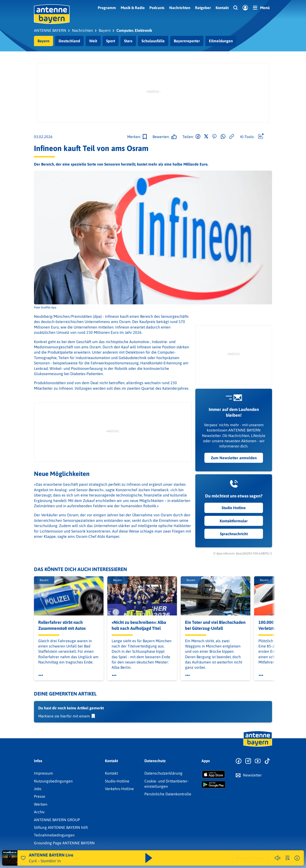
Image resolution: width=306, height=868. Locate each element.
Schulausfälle (153, 41)
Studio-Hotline (117, 781)
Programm (107, 8)
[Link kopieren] (232, 137)
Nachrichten (180, 8)
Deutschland (69, 41)
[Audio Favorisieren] (23, 858)
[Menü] (261, 8)
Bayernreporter (187, 41)
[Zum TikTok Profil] (267, 761)
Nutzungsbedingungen (53, 781)
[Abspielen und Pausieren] (149, 858)
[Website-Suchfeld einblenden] (235, 8)
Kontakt (222, 8)
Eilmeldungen (221, 41)
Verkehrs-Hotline (119, 789)
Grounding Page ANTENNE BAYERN (64, 843)
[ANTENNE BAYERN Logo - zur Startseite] (52, 14)
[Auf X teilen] (206, 137)
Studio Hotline (234, 508)
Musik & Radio (133, 8)
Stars (128, 41)
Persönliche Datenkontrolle (168, 794)
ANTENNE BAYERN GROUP (57, 820)
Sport (111, 41)
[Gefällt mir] (163, 137)
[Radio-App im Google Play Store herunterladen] (213, 785)
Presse (40, 796)
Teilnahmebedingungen (54, 835)
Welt (93, 41)
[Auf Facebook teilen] (198, 137)
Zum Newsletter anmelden (234, 458)
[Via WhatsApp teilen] (223, 137)
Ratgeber (203, 8)
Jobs (38, 789)
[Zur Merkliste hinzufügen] (137, 137)
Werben (41, 804)
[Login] (245, 8)
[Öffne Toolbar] (261, 137)
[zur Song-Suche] (288, 858)
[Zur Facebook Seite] (239, 761)
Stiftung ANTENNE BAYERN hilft (61, 827)
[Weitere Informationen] (297, 858)
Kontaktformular (234, 521)
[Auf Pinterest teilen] (214, 137)
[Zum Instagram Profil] (248, 761)
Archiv (39, 812)
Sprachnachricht (234, 534)
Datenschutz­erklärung (163, 773)
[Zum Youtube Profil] (258, 761)
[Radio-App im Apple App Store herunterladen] (213, 774)
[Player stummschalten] (278, 858)
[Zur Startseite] (258, 746)
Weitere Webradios (250, 858)
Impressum (44, 773)
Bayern (44, 41)
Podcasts (157, 8)
